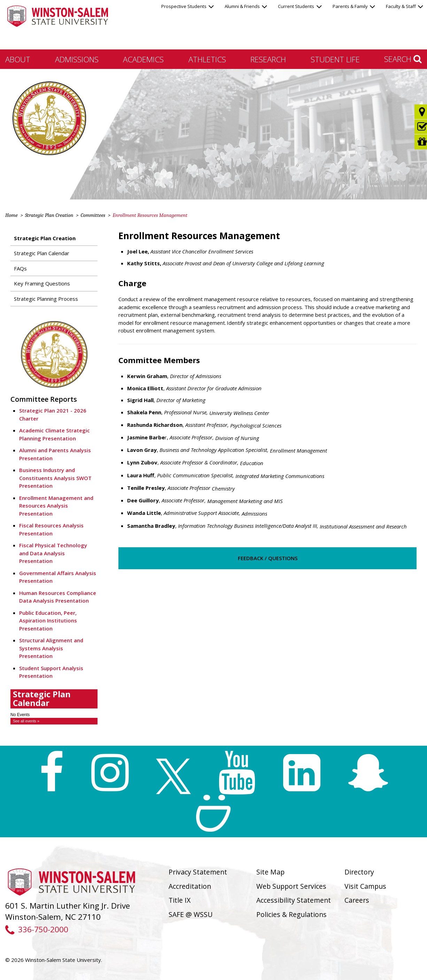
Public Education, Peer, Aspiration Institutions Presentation (48, 621)
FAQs (20, 268)
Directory (359, 872)
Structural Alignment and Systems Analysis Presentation (51, 648)
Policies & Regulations (292, 914)
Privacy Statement (198, 872)
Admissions (77, 59)
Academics (143, 59)
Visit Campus (365, 886)
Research (268, 59)
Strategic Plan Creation (49, 215)
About (18, 59)
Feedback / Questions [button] (268, 558)
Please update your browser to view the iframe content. (54, 718)
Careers (357, 900)
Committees (93, 215)
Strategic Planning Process (46, 299)
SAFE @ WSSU (191, 914)
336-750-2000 (37, 929)
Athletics (207, 59)
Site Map (270, 872)
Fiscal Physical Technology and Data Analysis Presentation (53, 553)
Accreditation (190, 886)
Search (403, 59)
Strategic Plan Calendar (42, 253)
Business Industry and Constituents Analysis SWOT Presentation (55, 478)
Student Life (335, 59)
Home (11, 215)
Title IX (180, 900)
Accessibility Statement (294, 900)
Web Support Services (291, 886)
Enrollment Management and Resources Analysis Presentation (56, 506)
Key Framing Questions (42, 283)
